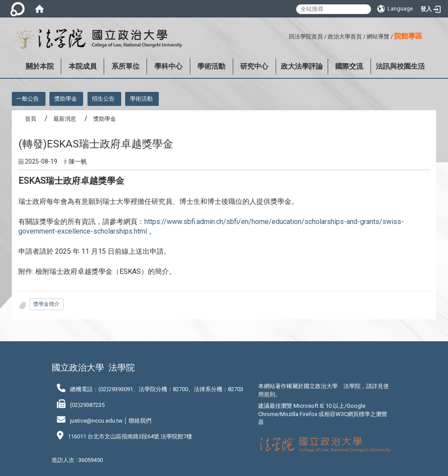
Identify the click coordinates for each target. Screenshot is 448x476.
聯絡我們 (140, 421)
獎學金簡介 (46, 304)
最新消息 (65, 119)
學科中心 (168, 66)
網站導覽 (378, 37)
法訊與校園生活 (400, 66)
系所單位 (126, 66)
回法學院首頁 (306, 37)
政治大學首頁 (345, 37)
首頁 (31, 119)
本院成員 (83, 66)
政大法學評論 (302, 66)
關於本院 (40, 66)
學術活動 (211, 66)
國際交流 (349, 66)
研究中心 (254, 66)
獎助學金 (66, 99)
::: (285, 35)
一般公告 (28, 99)
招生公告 (103, 99)
